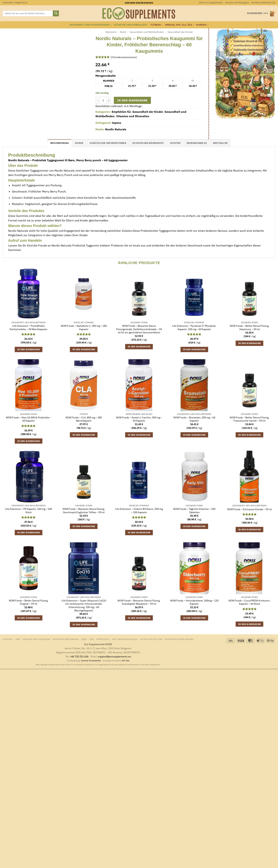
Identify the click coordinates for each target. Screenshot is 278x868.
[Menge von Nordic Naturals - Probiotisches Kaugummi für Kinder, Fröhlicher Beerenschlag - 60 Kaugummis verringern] (98, 100)
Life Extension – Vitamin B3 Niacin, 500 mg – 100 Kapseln (139, 511)
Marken (202, 25)
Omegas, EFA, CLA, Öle (180, 25)
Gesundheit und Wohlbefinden (91, 25)
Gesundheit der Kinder (180, 32)
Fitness (157, 25)
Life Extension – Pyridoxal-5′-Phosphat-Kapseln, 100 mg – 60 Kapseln (194, 328)
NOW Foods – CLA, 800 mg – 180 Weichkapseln (84, 419)
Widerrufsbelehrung (66, 639)
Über (84, 639)
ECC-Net (126, 661)
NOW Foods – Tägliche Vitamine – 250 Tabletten (194, 511)
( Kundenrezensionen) (124, 57)
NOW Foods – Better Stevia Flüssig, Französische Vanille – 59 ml (249, 419)
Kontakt (8, 639)
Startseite (111, 32)
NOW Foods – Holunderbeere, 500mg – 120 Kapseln (194, 602)
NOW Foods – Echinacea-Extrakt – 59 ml (250, 509)
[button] (15, 3)
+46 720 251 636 (79, 656)
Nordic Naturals (116, 129)
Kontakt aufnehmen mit (263, 3)
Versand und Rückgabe (237, 3)
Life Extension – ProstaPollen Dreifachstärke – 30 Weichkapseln (28, 328)
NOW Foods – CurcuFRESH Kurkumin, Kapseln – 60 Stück (249, 602)
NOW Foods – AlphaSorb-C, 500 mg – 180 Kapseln (84, 328)
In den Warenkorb (132, 100)
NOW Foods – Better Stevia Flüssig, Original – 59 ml (29, 602)
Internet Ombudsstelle (91, 661)
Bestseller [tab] (220, 143)
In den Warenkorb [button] (29, 349)
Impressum (103, 639)
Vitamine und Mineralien (131, 25)
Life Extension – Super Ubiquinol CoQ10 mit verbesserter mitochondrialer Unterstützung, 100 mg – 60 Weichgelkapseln (84, 606)
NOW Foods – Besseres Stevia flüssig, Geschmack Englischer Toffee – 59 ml (84, 511)
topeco (117, 123)
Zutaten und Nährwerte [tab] (148, 143)
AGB (18, 639)
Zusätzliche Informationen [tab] (108, 143)
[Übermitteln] (56, 13)
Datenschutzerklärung (179, 639)
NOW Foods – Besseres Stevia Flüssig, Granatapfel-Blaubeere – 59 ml (139, 602)
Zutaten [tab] (175, 143)
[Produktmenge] (103, 100)
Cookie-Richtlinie (151, 639)
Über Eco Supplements (211, 3)
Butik (123, 32)
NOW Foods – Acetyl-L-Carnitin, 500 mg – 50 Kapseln (139, 419)
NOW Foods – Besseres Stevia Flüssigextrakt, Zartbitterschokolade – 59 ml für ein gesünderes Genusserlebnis (139, 329)
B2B (92, 639)
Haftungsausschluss (125, 639)
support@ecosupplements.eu (114, 656)
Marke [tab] (79, 143)
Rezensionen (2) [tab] (197, 143)
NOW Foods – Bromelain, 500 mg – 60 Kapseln (194, 419)
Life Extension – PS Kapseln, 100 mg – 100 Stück (28, 511)
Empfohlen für (121, 112)
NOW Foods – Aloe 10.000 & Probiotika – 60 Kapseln (28, 419)
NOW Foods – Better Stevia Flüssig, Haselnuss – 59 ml (249, 328)
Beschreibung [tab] (60, 143)
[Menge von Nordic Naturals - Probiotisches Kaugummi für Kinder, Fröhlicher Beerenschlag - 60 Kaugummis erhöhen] (109, 100)
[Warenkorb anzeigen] (261, 13)
